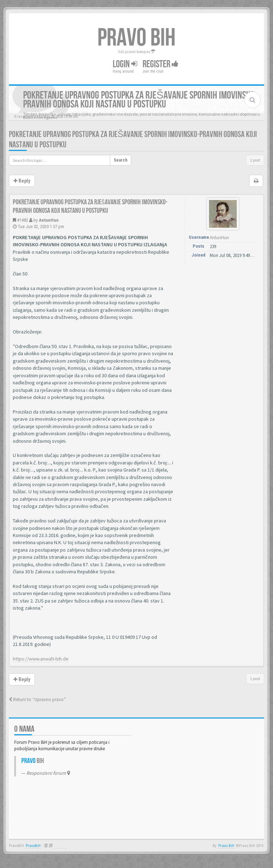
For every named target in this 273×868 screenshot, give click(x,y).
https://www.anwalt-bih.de (41, 659)
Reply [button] (22, 181)
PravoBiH (33, 846)
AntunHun (49, 220)
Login (125, 64)
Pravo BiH (226, 846)
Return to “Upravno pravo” (37, 699)
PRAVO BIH (136, 38)
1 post (255, 160)
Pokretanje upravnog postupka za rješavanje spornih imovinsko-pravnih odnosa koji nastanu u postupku (90, 206)
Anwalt (60, 846)
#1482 (23, 220)
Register (160, 64)
